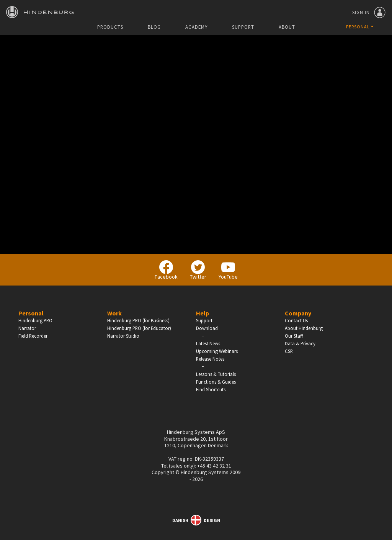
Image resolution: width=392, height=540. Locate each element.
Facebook (166, 270)
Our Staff (294, 336)
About (287, 27)
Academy (196, 27)
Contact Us (296, 320)
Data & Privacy (300, 343)
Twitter (198, 270)
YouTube (228, 270)
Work (114, 313)
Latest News (208, 343)
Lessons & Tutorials (216, 374)
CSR (289, 351)
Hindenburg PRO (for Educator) (139, 328)
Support (243, 27)
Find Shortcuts (211, 389)
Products (110, 27)
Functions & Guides (216, 382)
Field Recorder (33, 336)
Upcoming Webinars (217, 351)
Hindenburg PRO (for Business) (138, 320)
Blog (154, 27)
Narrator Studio (123, 336)
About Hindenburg (304, 328)
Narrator (27, 328)
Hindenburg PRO (35, 320)
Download (207, 328)
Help (203, 313)
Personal (31, 313)
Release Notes (210, 359)
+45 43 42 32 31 (214, 466)
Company (298, 313)
